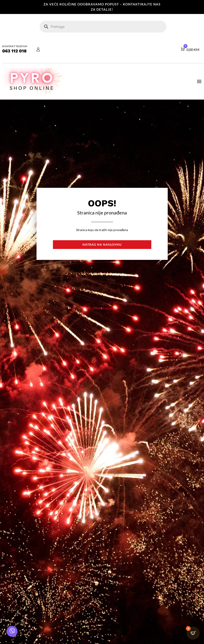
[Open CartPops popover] (193, 633)
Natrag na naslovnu (102, 244)
